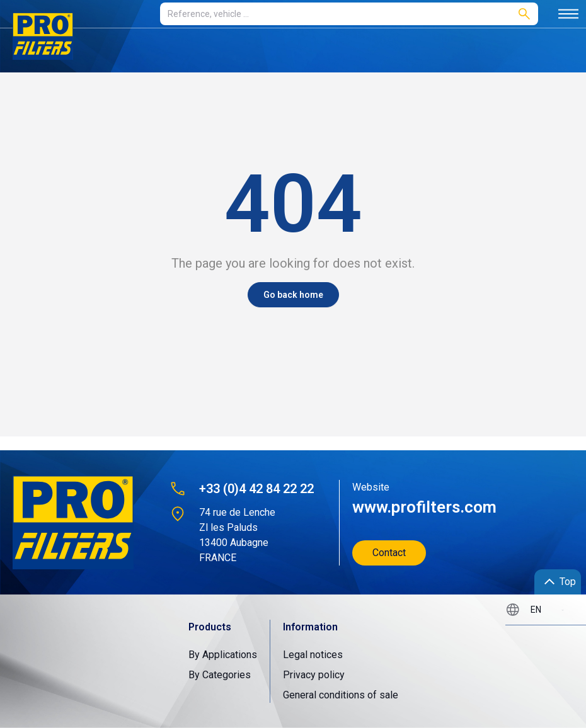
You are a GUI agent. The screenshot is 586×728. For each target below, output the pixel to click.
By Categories (220, 675)
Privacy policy (314, 675)
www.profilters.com (424, 507)
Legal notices (313, 655)
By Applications (223, 655)
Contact (389, 553)
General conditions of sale (341, 695)
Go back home (293, 295)
